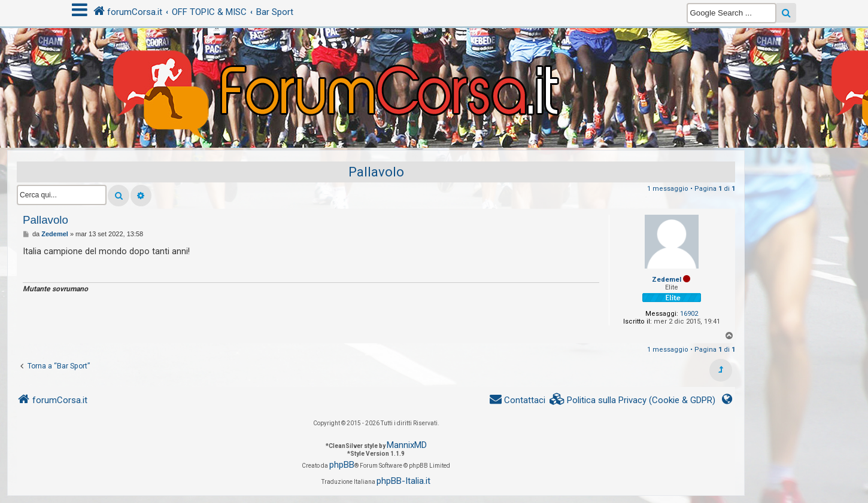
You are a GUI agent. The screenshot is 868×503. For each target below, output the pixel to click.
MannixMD (407, 445)
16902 (689, 314)
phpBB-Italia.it (403, 481)
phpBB (342, 465)
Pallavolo (376, 172)
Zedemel (667, 280)
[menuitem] (633, 400)
